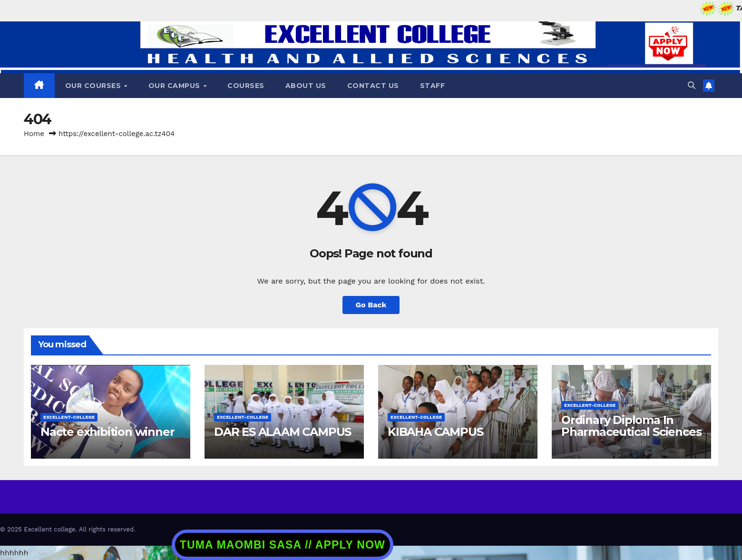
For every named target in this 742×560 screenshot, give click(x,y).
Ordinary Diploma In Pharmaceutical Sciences (631, 426)
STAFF (433, 86)
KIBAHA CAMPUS (435, 432)
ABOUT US (306, 86)
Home (34, 134)
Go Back (371, 305)
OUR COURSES (94, 86)
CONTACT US (373, 86)
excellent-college (69, 417)
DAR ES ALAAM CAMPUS (283, 432)
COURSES (246, 86)
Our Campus (176, 86)
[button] (692, 85)
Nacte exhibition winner (107, 432)
